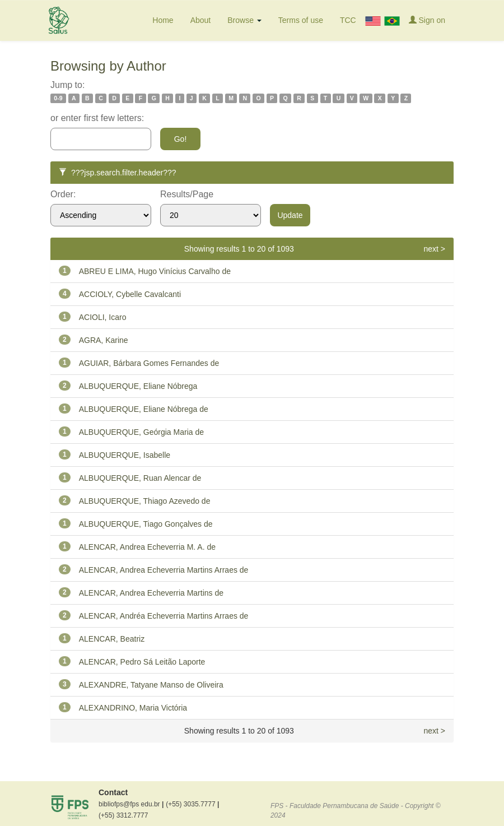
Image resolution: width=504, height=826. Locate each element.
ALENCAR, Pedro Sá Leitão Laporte (142, 662)
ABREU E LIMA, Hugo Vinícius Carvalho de (155, 271)
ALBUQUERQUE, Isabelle (125, 455)
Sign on (427, 20)
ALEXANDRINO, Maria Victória (133, 708)
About (201, 20)
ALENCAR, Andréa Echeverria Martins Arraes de (164, 616)
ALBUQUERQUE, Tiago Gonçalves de (146, 524)
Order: (63, 194)
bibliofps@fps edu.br (131, 804)
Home (163, 20)
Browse (244, 20)
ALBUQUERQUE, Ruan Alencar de (140, 478)
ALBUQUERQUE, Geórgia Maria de (141, 432)
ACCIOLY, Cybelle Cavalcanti (130, 294)
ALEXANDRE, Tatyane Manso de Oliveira (151, 685)
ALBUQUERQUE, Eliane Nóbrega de (144, 409)
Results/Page (187, 194)
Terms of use (301, 20)
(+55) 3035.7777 (192, 804)
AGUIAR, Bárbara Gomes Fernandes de (149, 363)
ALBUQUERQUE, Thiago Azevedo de (145, 501)
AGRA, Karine (104, 340)
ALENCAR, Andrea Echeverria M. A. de (147, 547)
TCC (348, 20)
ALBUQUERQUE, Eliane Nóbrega (138, 386)
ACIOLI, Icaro (103, 317)
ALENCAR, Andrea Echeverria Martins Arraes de (164, 570)
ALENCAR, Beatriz (112, 639)
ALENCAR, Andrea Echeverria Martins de (151, 593)
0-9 (58, 98)
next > (434, 249)
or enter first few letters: (97, 118)
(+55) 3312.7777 (123, 815)
